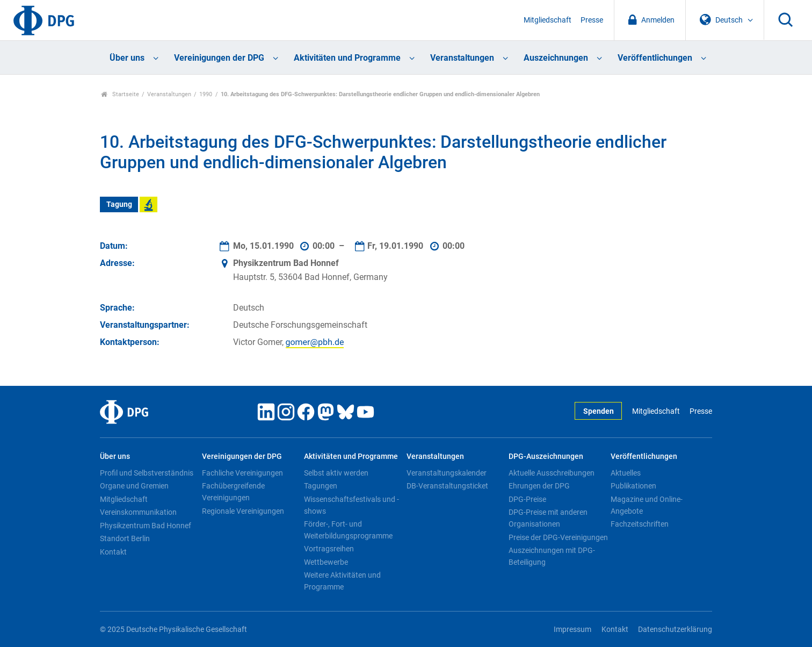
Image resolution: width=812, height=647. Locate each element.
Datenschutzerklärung (675, 630)
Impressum (572, 630)
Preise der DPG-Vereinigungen (558, 537)
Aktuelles (626, 473)
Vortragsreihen (329, 549)
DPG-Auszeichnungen (546, 457)
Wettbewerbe (326, 562)
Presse (592, 20)
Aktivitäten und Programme (347, 58)
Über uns (127, 58)
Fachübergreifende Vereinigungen (233, 492)
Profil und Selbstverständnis (147, 473)
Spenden (599, 411)
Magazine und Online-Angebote (647, 505)
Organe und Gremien (134, 486)
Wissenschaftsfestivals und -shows (351, 505)
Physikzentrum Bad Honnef (146, 526)
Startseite (120, 94)
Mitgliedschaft (548, 20)
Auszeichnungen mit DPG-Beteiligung (552, 556)
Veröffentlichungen (655, 58)
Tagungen (321, 486)
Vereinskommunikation (138, 512)
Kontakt (113, 552)
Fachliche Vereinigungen (242, 473)
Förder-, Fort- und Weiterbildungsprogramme (348, 530)
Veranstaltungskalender (447, 473)
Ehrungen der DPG (539, 486)
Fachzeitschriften (640, 524)
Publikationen (633, 486)
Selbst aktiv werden (336, 473)
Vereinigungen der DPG (219, 58)
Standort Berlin (125, 538)
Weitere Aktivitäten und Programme (342, 581)
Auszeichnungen (556, 58)
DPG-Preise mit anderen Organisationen (548, 518)
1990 (206, 94)
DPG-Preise (527, 499)
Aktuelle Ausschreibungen (552, 473)
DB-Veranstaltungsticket (447, 486)
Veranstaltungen (462, 58)
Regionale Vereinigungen (243, 511)
